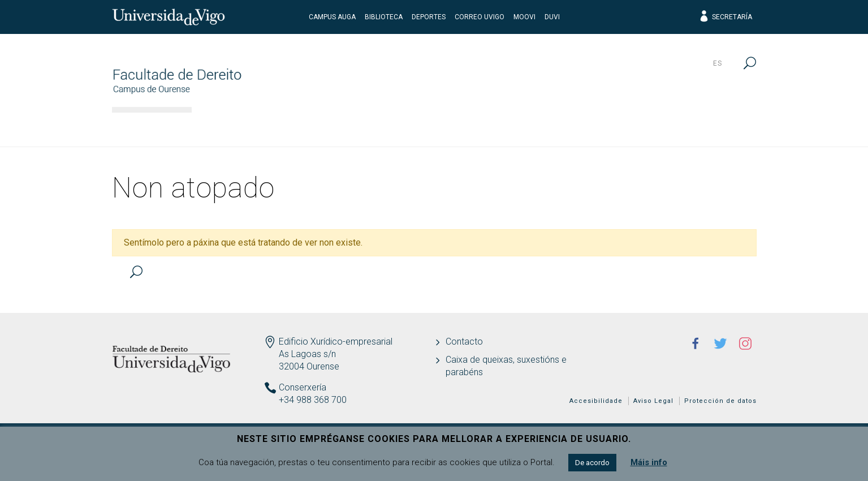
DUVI (552, 17)
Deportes (429, 17)
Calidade (624, 127)
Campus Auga (332, 17)
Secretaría (725, 17)
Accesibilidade (596, 401)
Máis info (649, 462)
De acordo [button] (592, 463)
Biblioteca (384, 17)
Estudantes (481, 127)
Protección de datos (720, 401)
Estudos (316, 127)
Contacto (464, 342)
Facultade (236, 127)
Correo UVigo (480, 17)
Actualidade (711, 127)
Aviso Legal (653, 401)
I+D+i (556, 127)
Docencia (394, 127)
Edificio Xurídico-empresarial (336, 342)
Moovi (524, 17)
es (718, 63)
